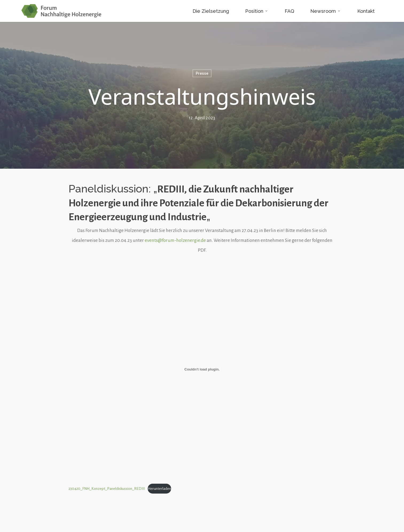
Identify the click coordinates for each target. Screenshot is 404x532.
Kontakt (366, 11)
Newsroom (325, 11)
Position (257, 11)
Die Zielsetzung (211, 11)
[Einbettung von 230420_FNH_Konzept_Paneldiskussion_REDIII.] (202, 369)
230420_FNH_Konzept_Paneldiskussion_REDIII (107, 489)
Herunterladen (159, 489)
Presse (202, 73)
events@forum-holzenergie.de (175, 240)
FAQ (289, 11)
